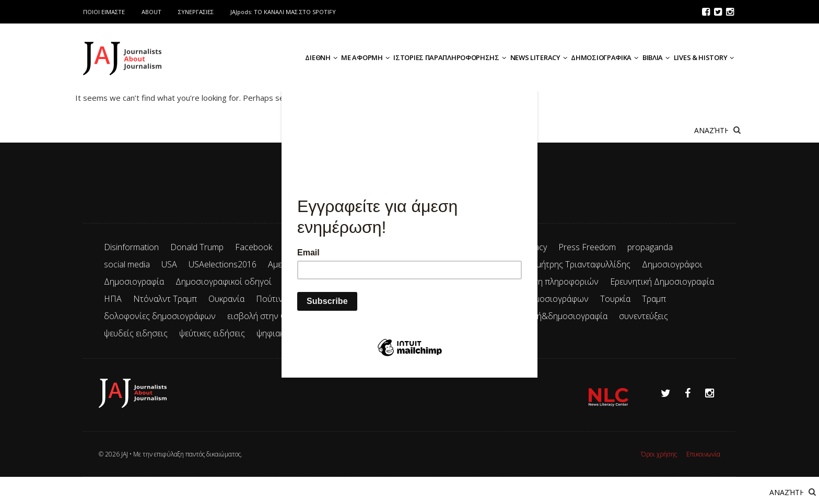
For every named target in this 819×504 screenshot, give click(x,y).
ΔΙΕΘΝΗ (321, 57)
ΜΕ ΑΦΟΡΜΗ (365, 57)
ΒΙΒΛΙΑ (656, 57)
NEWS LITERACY (539, 57)
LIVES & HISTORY (704, 57)
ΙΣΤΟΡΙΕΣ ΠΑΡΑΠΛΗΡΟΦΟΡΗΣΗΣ (449, 57)
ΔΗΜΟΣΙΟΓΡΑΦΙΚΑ (605, 57)
